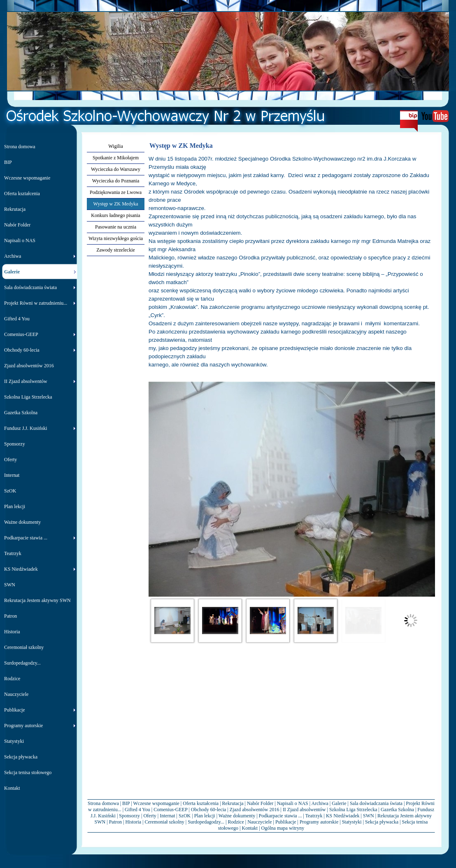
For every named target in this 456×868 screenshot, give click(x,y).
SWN (369, 816)
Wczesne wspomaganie (156, 803)
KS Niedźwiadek (343, 816)
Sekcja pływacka (382, 822)
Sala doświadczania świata (376, 803)
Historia (133, 822)
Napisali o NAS (293, 803)
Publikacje (286, 822)
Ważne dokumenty (237, 816)
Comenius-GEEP (170, 810)
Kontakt (250, 828)
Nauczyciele (259, 822)
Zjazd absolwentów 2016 (255, 810)
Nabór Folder (260, 803)
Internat (167, 816)
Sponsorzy (129, 816)
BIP (126, 803)
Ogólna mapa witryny (283, 828)
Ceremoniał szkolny (164, 822)
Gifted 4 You (137, 810)
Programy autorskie (319, 822)
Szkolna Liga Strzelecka (353, 810)
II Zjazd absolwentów (304, 810)
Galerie (339, 803)
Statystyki (352, 822)
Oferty (150, 816)
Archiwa (320, 803)
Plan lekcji (205, 816)
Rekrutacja (233, 803)
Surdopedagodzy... (206, 822)
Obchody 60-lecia (209, 810)
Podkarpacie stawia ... (280, 816)
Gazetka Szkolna (397, 810)
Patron (115, 822)
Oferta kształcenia (201, 803)
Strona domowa (103, 803)
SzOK (185, 816)
